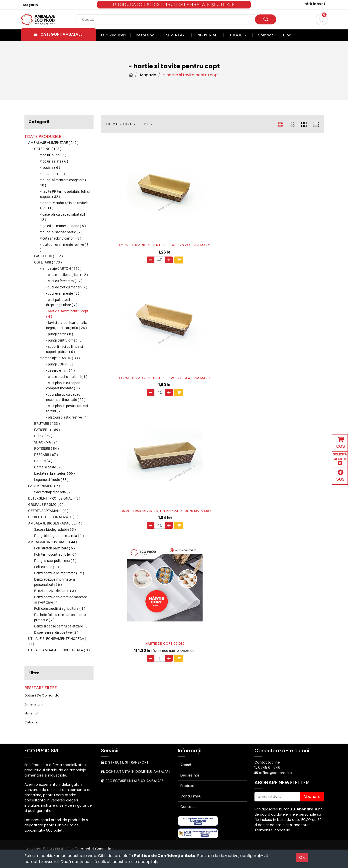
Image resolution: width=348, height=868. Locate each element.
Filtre (34, 673)
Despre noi (190, 775)
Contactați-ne (267, 762)
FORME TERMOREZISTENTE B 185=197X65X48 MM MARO (212, 212)
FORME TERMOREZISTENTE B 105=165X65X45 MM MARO (137, 212)
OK (302, 857)
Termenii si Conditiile (93, 849)
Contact (188, 807)
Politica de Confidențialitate (165, 856)
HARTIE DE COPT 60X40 (137, 313)
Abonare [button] (312, 797)
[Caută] (266, 19)
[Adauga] (141, 228)
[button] (124, 124)
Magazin (31, 5)
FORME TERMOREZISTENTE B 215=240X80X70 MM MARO (288, 212)
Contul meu (191, 796)
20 (146, 124)
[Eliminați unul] (122, 228)
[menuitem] (116, 35)
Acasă (186, 765)
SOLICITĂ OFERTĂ (340, 459)
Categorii (39, 122)
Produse (187, 786)
